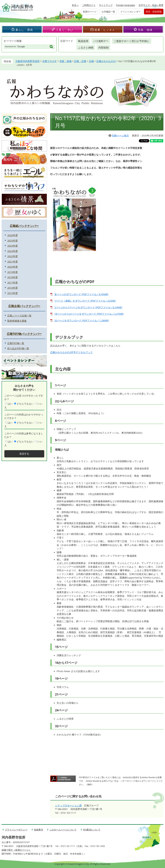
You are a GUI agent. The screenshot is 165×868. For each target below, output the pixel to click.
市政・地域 (145, 30)
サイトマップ (106, 5)
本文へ (75, 5)
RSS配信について (92, 830)
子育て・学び (64, 30)
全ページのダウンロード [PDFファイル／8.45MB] (81, 294)
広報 (91, 61)
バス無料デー (101, 41)
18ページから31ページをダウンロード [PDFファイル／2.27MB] (89, 314)
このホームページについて (63, 830)
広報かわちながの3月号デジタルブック (72, 352)
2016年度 (12, 288)
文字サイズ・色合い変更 (151, 5)
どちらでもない (25, 404)
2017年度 (12, 283)
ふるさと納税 (86, 48)
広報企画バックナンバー (24, 306)
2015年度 (12, 293)
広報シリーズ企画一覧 (19, 316)
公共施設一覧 (108, 12)
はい (10, 404)
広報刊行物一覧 (16, 343)
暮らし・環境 (24, 30)
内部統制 (103, 48)
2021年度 (12, 262)
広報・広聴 (80, 61)
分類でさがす (50, 61)
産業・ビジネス (105, 30)
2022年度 (12, 256)
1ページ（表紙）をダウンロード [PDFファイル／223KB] (85, 301)
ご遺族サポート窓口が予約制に (132, 41)
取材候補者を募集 (17, 321)
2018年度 (12, 277)
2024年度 (12, 246)
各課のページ (90, 12)
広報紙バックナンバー (24, 226)
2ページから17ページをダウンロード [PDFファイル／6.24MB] (88, 307)
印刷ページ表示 (120, 135)
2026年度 (12, 235)
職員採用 (83, 41)
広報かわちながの (106, 61)
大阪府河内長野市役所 (27, 61)
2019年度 (12, 272)
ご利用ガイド (89, 5)
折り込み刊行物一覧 (18, 348)
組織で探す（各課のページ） (16, 850)
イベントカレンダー (130, 12)
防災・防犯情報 (154, 12)
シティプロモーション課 (68, 805)
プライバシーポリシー (16, 830)
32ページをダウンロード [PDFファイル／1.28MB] (82, 320)
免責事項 (38, 830)
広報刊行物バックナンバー (24, 334)
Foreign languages (126, 5)
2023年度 (12, 251)
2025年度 (12, 241)
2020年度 (12, 267)
